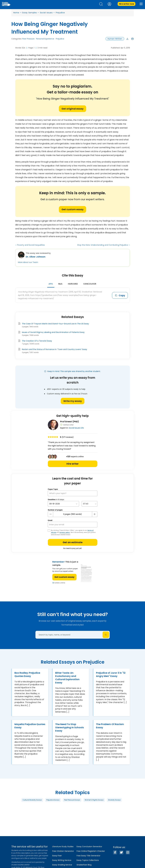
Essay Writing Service (62, 860)
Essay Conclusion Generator (89, 847)
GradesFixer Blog (84, 865)
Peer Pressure (28, 39)
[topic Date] (63, 504)
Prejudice (60, 13)
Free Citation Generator (63, 851)
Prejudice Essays (53, 800)
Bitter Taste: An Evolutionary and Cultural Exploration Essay (67, 678)
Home (16, 13)
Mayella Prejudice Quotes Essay (30, 726)
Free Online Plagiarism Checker (91, 851)
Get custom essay (72, 209)
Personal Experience (45, 39)
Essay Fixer (57, 856)
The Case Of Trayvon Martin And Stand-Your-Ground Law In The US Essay (55, 324)
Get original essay (72, 109)
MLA (60, 284)
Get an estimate (73, 542)
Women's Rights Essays (94, 800)
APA (51, 284)
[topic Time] (90, 504)
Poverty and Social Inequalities (31, 245)
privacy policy (65, 532)
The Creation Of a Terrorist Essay (37, 341)
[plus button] (95, 514)
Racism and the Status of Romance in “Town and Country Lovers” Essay (54, 349)
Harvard (73, 284)
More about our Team (28, 262)
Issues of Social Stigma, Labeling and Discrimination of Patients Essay (53, 332)
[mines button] (51, 514)
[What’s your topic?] (73, 493)
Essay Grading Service (62, 865)
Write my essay (73, 401)
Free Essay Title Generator (88, 856)
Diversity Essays (114, 800)
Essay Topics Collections (88, 860)
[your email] (73, 525)
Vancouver (90, 284)
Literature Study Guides (63, 847)
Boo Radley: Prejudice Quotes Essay (27, 674)
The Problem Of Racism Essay (110, 726)
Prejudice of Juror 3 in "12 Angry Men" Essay (111, 674)
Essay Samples (29, 13)
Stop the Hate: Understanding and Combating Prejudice (103, 245)
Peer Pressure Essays (72, 800)
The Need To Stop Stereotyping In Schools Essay (70, 727)
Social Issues (46, 13)
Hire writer (72, 464)
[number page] (73, 514)
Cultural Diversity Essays (32, 800)
